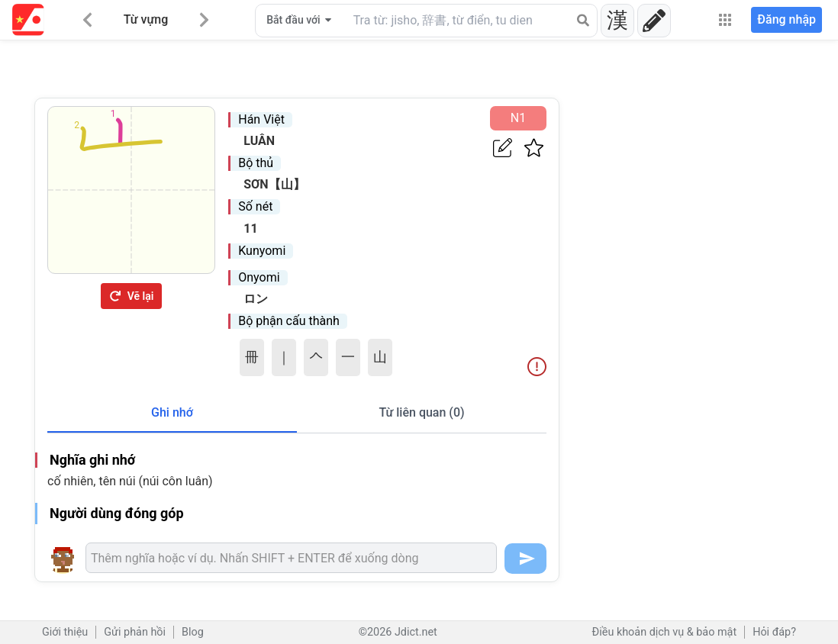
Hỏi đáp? (774, 632)
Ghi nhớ (172, 412)
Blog (193, 632)
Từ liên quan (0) (421, 412)
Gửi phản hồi (135, 632)
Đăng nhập (786, 19)
